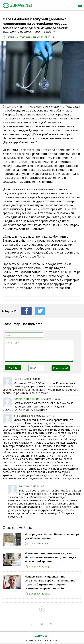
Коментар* (39, 351)
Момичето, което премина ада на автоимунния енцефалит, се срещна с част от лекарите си (51, 557)
